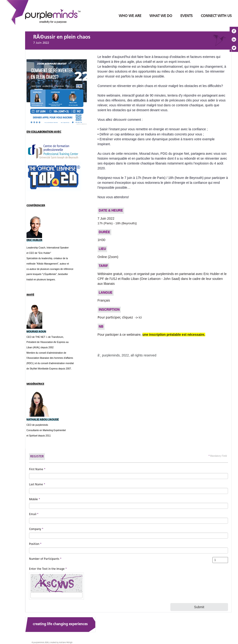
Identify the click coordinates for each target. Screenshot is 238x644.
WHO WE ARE (130, 16)
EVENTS (187, 16)
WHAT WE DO (161, 16)
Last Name (37, 485)
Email (34, 514)
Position (35, 544)
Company (36, 529)
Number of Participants (45, 559)
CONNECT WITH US (216, 16)
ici (140, 317)
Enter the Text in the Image (48, 569)
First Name (37, 470)
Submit (199, 607)
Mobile (35, 500)
